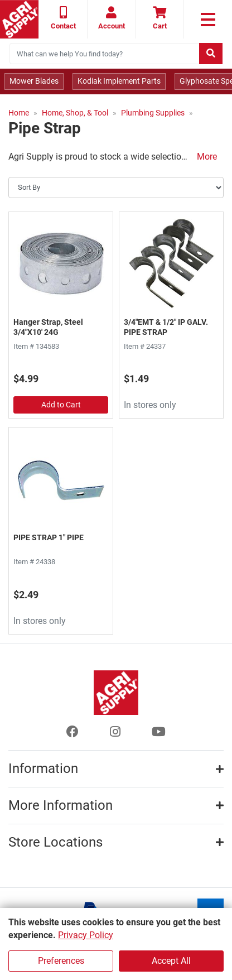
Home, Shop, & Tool (75, 113)
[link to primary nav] (208, 20)
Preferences (61, 961)
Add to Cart (61, 405)
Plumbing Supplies (153, 113)
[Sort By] (116, 188)
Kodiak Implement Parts (119, 81)
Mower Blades (34, 81)
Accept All (171, 961)
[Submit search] (211, 54)
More (207, 157)
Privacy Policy (86, 935)
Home (19, 113)
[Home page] (19, 19)
